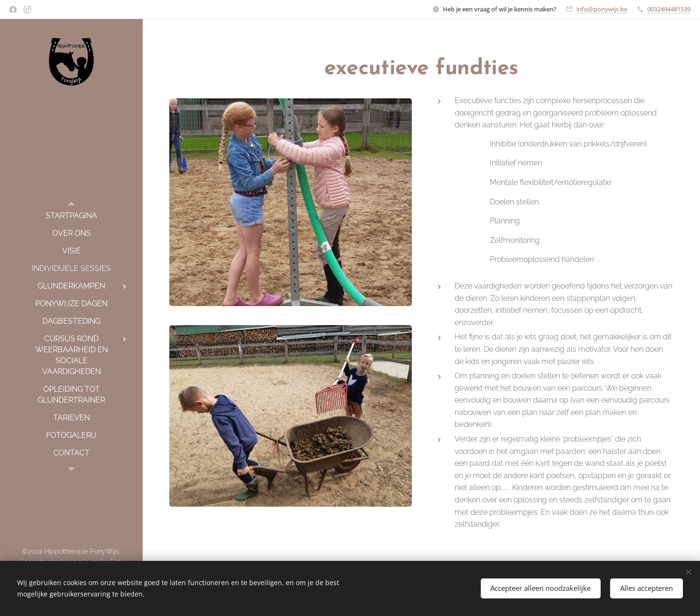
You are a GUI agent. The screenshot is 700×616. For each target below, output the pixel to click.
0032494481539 (669, 9)
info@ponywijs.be (602, 9)
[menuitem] (71, 216)
